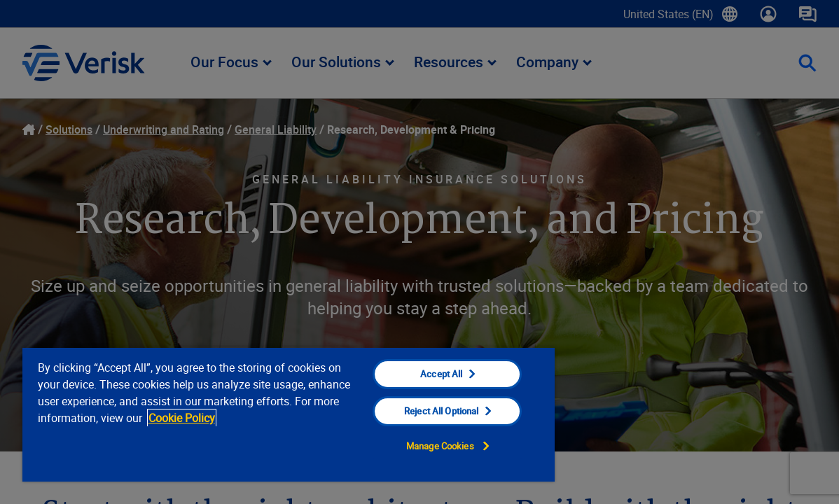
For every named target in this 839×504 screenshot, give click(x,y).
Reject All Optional (401, 411)
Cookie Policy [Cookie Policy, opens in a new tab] (265, 418)
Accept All (401, 374)
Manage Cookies (400, 446)
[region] (266, 414)
